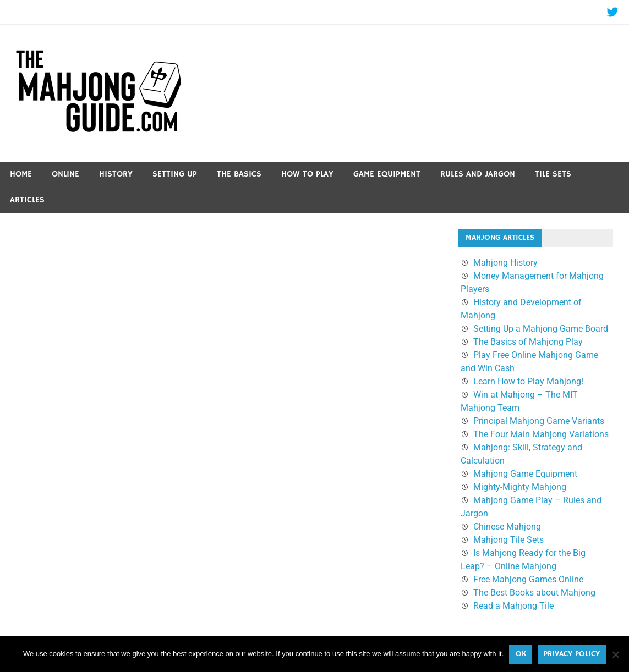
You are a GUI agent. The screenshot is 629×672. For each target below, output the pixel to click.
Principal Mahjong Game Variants (539, 421)
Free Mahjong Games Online (528, 579)
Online (65, 174)
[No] (615, 654)
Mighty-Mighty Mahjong (520, 487)
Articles (27, 200)
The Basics (239, 174)
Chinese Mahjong (507, 527)
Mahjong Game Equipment (525, 474)
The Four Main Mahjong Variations (541, 434)
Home (21, 174)
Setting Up (175, 174)
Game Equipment (387, 174)
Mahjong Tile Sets (508, 540)
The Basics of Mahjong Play (528, 342)
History (116, 174)
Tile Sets (553, 174)
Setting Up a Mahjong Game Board (541, 329)
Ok (521, 654)
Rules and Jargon (478, 174)
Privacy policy (572, 654)
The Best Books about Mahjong (534, 593)
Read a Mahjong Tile (513, 606)
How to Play (307, 174)
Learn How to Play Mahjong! (528, 381)
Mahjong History (505, 263)
